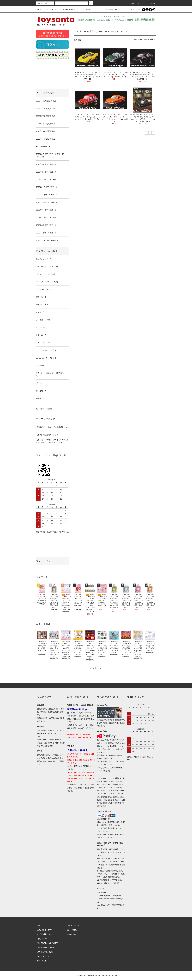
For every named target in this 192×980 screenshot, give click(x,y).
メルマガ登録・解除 (109, 9)
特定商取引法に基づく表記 (48, 943)
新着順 (153, 39)
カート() (150, 3)
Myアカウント (134, 3)
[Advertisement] (96, 675)
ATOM (44, 961)
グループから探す (68, 9)
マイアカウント (73, 925)
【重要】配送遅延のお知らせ (47, 435)
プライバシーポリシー (46, 947)
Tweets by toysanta (44, 409)
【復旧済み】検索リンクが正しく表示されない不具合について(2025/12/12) (52, 441)
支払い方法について (45, 930)
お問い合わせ (134, 9)
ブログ (123, 9)
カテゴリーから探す (51, 9)
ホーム (39, 9)
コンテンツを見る (84, 9)
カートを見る (72, 930)
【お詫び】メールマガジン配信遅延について (52, 428)
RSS (39, 961)
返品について (42, 939)
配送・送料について (45, 934)
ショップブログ (43, 956)
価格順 (146, 39)
